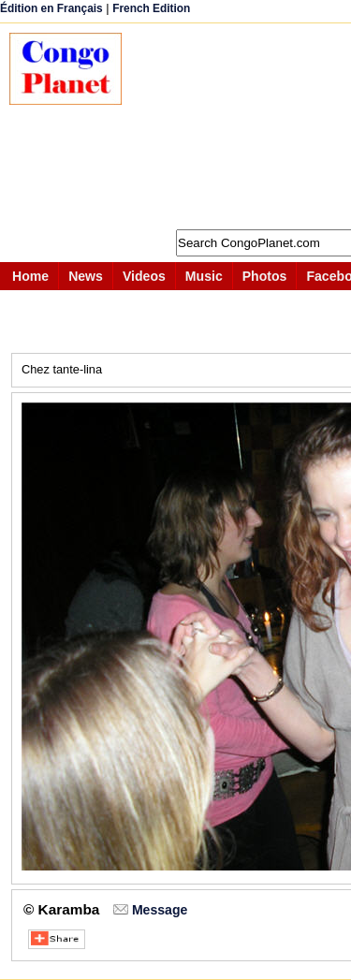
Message (160, 910)
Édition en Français (51, 8)
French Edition (151, 8)
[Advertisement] (246, 126)
